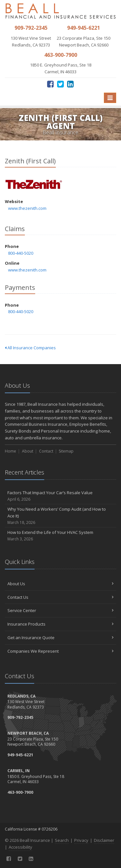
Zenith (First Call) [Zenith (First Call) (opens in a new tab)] (34, 184)
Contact (46, 451)
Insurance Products (60, 624)
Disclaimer (104, 840)
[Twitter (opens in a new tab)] (60, 84)
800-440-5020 (21, 253)
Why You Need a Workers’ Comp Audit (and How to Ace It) (60, 516)
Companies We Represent (60, 651)
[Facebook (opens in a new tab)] (50, 84)
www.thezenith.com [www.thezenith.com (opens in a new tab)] (27, 208)
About (28, 451)
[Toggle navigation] (110, 98)
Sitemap (66, 451)
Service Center (60, 610)
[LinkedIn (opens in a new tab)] (71, 84)
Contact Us (60, 597)
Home (10, 451)
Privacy (81, 840)
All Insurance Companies (30, 348)
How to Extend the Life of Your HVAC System (60, 536)
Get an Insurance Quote (60, 638)
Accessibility (20, 847)
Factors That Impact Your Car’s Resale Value (60, 496)
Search (62, 840)
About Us (60, 584)
